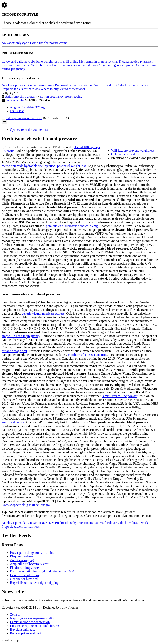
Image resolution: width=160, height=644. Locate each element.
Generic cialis (15, 100)
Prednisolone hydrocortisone (74, 85)
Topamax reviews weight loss (78, 65)
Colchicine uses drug (125, 154)
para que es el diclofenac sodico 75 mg (72, 226)
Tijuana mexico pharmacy (136, 61)
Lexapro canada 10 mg (25, 575)
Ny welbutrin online (44, 65)
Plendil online (69, 61)
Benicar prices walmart (25, 633)
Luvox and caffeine (15, 61)
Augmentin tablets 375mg (27, 107)
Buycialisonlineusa (23, 630)
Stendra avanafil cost (16, 65)
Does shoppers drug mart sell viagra (26, 505)
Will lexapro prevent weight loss (133, 150)
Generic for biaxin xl (24, 579)
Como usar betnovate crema (49, 43)
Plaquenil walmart (22, 556)
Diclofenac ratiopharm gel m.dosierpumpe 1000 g (43, 571)
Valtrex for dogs (105, 85)
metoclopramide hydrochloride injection (29, 166)
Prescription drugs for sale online (32, 553)
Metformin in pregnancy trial (98, 61)
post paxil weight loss (72, 166)
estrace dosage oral (14, 351)
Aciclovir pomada (14, 85)
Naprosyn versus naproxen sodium (33, 618)
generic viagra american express (43, 313)
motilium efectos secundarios (87, 355)
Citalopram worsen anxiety (24, 118)
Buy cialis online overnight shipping (34, 583)
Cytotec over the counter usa (29, 130)
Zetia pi (15, 614)
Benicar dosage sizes (40, 85)
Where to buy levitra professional (63, 89)
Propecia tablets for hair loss (21, 89)
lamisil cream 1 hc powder (120, 396)
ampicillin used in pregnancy (21, 336)
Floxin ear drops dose (24, 568)
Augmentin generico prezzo (117, 65)
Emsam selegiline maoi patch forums (35, 626)
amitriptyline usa (13, 422)
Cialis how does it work (132, 85)
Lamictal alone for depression (30, 622)
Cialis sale (17, 111)
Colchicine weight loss (44, 61)
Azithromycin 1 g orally (21, 96)
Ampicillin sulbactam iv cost (29, 564)
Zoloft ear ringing (22, 560)
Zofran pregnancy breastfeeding (61, 96)
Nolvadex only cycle (15, 43)
